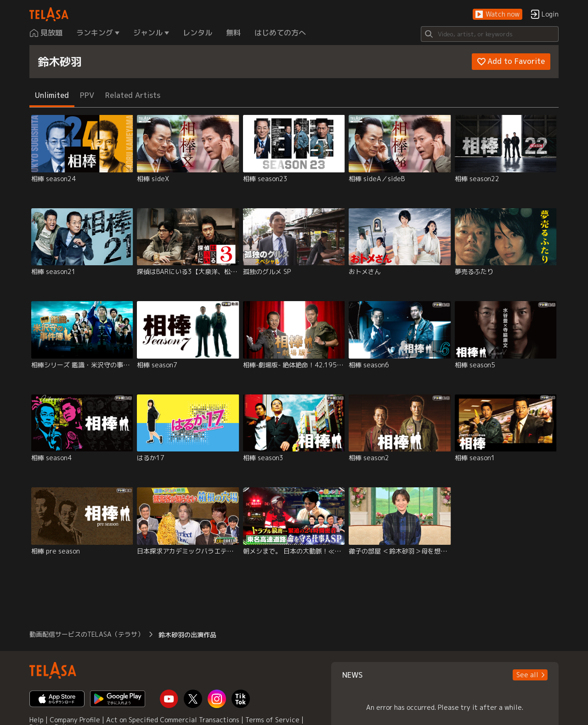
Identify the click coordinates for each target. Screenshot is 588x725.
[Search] (490, 34)
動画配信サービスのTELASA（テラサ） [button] (87, 634)
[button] (498, 14)
